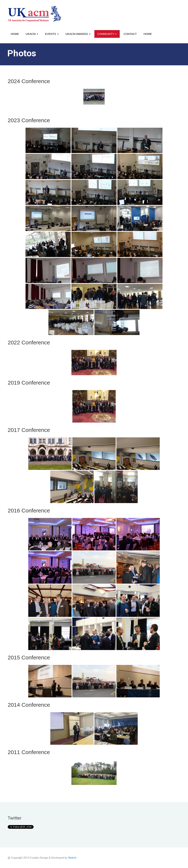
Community (107, 34)
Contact (130, 34)
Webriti (72, 858)
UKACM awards (78, 34)
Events (52, 34)
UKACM (32, 34)
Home (15, 34)
